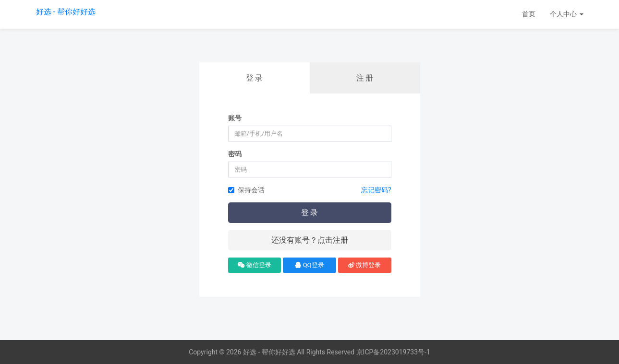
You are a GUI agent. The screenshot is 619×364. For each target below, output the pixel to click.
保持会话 (246, 190)
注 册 (365, 78)
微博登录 (364, 265)
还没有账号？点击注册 (310, 240)
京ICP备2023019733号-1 (393, 352)
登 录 (255, 78)
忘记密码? (376, 190)
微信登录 (255, 265)
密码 (235, 154)
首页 (529, 14)
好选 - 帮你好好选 (66, 12)
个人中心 (566, 14)
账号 (235, 118)
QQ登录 (309, 265)
